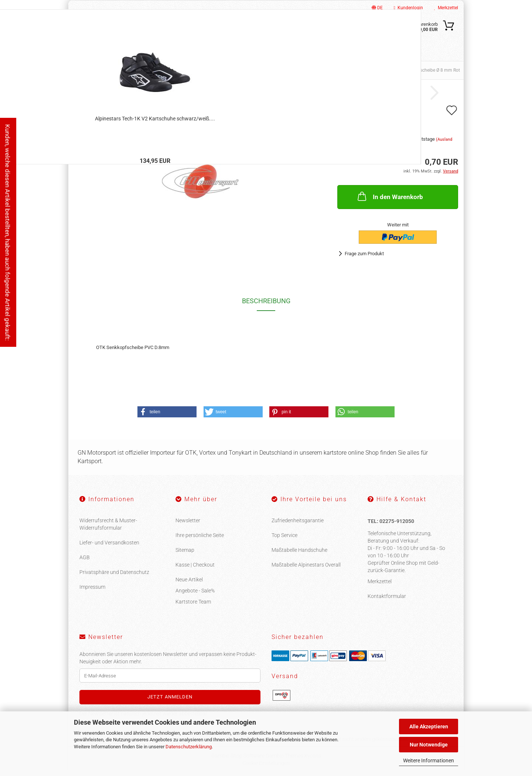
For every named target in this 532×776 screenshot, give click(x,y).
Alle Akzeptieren (429, 727)
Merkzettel (446, 8)
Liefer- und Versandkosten (109, 543)
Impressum (92, 587)
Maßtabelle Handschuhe (299, 550)
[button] (167, 412)
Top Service (284, 535)
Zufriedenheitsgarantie (298, 520)
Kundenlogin (408, 8)
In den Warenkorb (390, 196)
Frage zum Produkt (364, 254)
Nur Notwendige (429, 745)
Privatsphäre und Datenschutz (114, 572)
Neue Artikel (189, 580)
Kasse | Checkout (195, 565)
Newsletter (188, 520)
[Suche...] (318, 31)
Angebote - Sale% (195, 591)
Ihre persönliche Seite (200, 535)
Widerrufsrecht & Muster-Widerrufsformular (108, 524)
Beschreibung (266, 301)
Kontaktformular (387, 596)
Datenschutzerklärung (189, 747)
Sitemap (185, 550)
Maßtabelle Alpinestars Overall (306, 565)
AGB (85, 557)
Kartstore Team (193, 602)
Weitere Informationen (429, 760)
